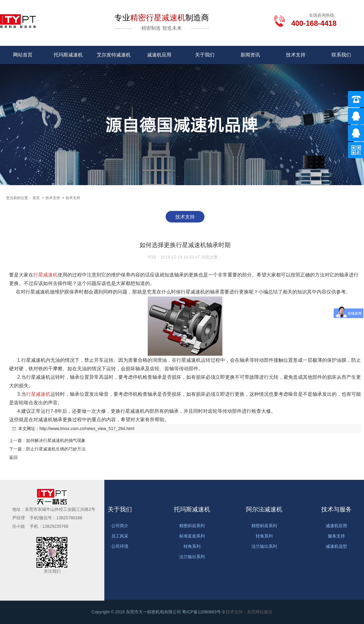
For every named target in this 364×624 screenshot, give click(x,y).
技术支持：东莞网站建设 (249, 612)
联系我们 (341, 55)
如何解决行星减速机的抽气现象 (56, 440)
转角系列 (192, 546)
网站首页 (23, 55)
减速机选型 (336, 546)
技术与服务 (336, 509)
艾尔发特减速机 (114, 55)
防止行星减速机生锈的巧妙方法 (56, 449)
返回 (13, 457)
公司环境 (120, 546)
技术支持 (296, 55)
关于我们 (205, 55)
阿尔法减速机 (264, 509)
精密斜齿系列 (192, 526)
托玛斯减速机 (68, 55)
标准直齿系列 (192, 536)
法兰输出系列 (192, 557)
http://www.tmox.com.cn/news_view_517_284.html (87, 429)
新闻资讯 (250, 55)
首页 (36, 198)
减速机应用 (159, 55)
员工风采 (120, 536)
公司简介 (120, 526)
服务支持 (336, 536)
